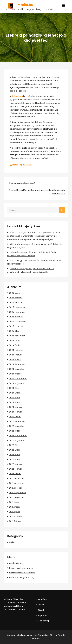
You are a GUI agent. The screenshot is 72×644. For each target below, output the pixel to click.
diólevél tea (17, 96)
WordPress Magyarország (22, 578)
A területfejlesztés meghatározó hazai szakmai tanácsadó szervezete (37, 192)
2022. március (16, 464)
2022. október (16, 431)
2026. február (16, 302)
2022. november (17, 426)
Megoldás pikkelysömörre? (22, 183)
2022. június (14, 450)
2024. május (15, 341)
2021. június (14, 502)
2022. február (16, 469)
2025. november (17, 312)
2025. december (17, 307)
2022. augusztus (17, 440)
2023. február (16, 412)
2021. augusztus (16, 497)
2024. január (15, 360)
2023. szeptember (18, 379)
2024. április (15, 345)
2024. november (17, 336)
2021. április (14, 512)
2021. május (14, 507)
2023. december (17, 364)
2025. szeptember (18, 322)
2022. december (17, 421)
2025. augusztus (17, 326)
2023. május (15, 398)
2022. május (15, 455)
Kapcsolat (43, 615)
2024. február (16, 355)
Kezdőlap (42, 599)
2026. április (15, 293)
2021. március (16, 516)
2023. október (16, 374)
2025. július (14, 331)
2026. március (16, 298)
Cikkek (12, 542)
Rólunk (41, 605)
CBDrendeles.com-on (14, 609)
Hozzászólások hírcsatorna (22, 573)
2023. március (16, 407)
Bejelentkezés (16, 563)
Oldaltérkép (44, 621)
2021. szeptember (18, 493)
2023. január (15, 417)
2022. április (15, 459)
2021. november (17, 483)
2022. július (14, 445)
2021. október (16, 488)
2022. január (15, 474)
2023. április (15, 402)
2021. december (17, 478)
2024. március (16, 350)
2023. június (14, 393)
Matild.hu (25, 5)
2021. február (15, 521)
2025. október (16, 317)
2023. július (14, 388)
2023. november (17, 369)
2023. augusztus (17, 383)
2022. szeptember (18, 436)
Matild (15, 165)
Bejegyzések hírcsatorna (21, 568)
